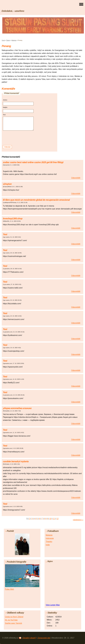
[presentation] (19, 138)
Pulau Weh (9, 589)
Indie (48, 545)
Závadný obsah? (29, 638)
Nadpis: (5, 107)
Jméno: (5, 100)
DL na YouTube (11, 620)
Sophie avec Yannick (14, 623)
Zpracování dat (44, 638)
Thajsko (49, 542)
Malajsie (14, 40)
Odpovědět (76, 178)
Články (8, 40)
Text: (4, 115)
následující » (78, 520)
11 (54, 519)
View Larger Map (53, 605)
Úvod (3, 40)
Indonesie (50, 538)
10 (50, 519)
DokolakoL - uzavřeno (13, 11)
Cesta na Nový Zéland (14, 617)
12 (57, 519)
